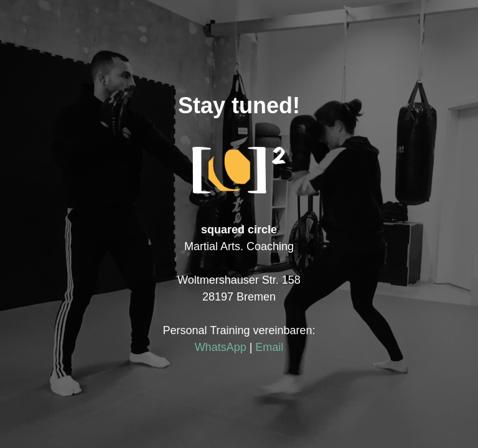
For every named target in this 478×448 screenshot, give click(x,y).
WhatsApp (221, 347)
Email (269, 347)
